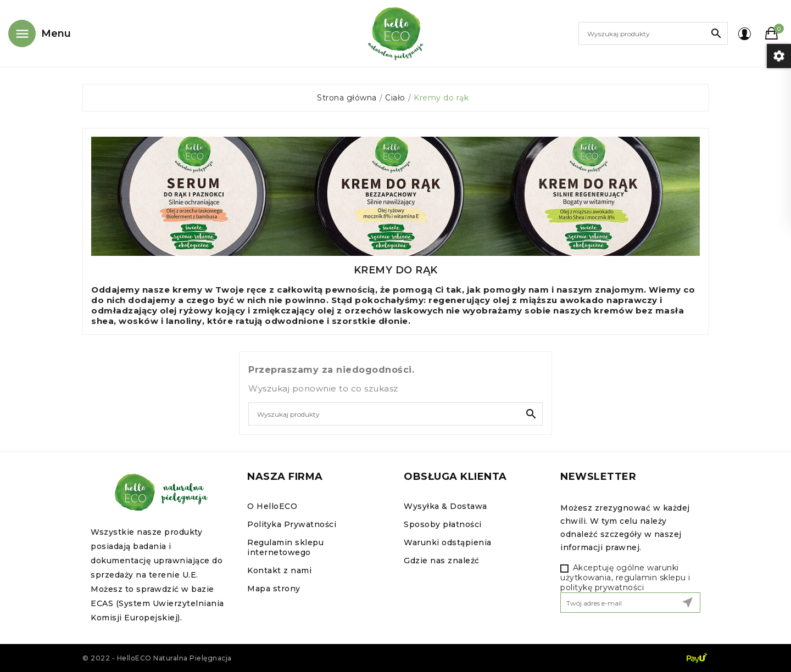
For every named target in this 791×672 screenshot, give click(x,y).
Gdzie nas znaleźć (442, 561)
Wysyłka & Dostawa (445, 506)
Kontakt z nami (279, 570)
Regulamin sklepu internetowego (285, 547)
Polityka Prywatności (292, 524)
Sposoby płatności (443, 524)
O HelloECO (272, 506)
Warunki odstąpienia (448, 542)
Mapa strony (274, 589)
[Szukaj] (653, 33)
